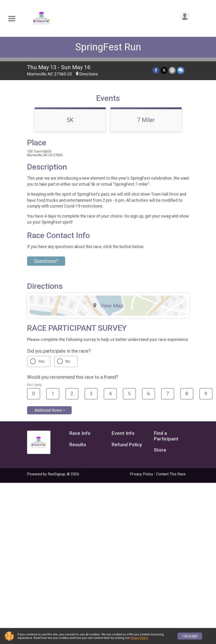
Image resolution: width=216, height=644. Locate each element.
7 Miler (146, 120)
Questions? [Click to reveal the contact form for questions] (46, 261)
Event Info (123, 433)
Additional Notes (48, 410)
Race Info (80, 433)
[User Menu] (185, 16)
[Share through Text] (181, 70)
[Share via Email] (172, 70)
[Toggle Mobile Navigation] (12, 19)
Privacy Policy (142, 474)
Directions (89, 74)
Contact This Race (171, 474)
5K (70, 120)
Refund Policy (127, 445)
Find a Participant (166, 436)
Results (78, 445)
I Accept (190, 636)
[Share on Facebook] (156, 70)
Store (160, 450)
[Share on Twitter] (164, 70)
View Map (108, 306)
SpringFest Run (108, 47)
